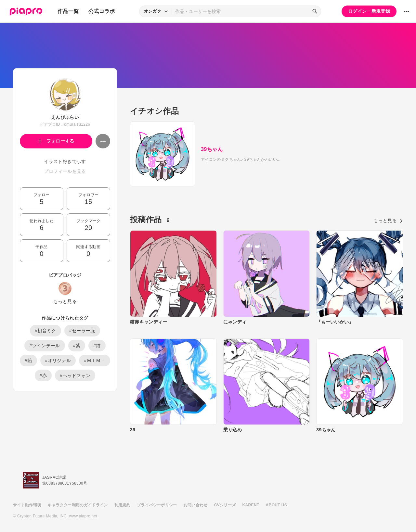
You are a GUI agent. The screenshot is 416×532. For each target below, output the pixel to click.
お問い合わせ (196, 505)
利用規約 (122, 505)
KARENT (251, 505)
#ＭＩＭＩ (95, 361)
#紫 (77, 346)
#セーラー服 (82, 331)
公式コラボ (102, 11)
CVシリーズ (225, 505)
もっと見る (65, 301)
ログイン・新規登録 (369, 11)
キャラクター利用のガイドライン (78, 505)
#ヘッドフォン (75, 375)
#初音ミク (45, 331)
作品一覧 (68, 11)
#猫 (97, 346)
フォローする (56, 141)
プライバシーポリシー (157, 505)
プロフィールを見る (65, 171)
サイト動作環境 (27, 505)
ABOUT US (276, 505)
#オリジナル (58, 361)
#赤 (43, 375)
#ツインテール (45, 346)
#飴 (28, 361)
